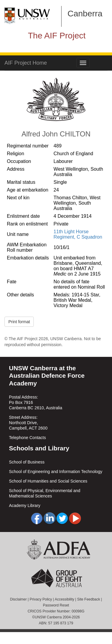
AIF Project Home (26, 63)
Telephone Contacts (27, 438)
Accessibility (64, 599)
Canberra (85, 14)
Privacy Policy (41, 599)
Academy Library (25, 505)
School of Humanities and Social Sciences (48, 481)
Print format (19, 322)
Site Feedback (89, 599)
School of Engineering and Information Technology (56, 472)
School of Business (27, 462)
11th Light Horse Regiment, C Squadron (78, 234)
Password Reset (56, 605)
